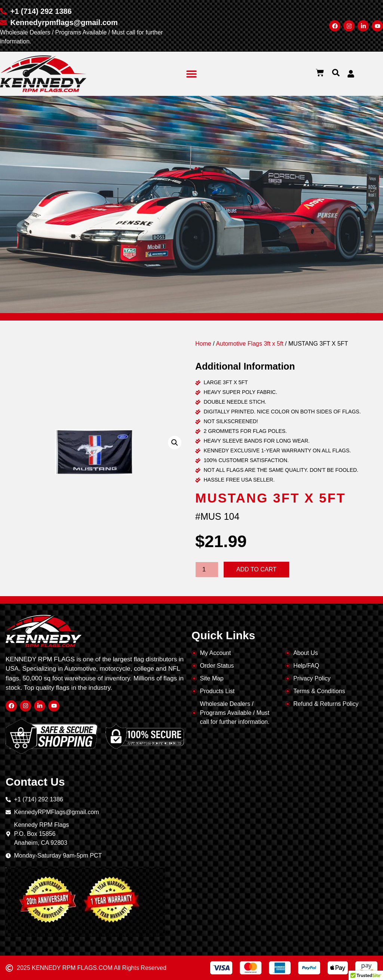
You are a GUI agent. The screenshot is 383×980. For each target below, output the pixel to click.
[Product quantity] (207, 570)
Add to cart (257, 569)
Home (203, 344)
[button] (192, 74)
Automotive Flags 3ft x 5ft (250, 344)
